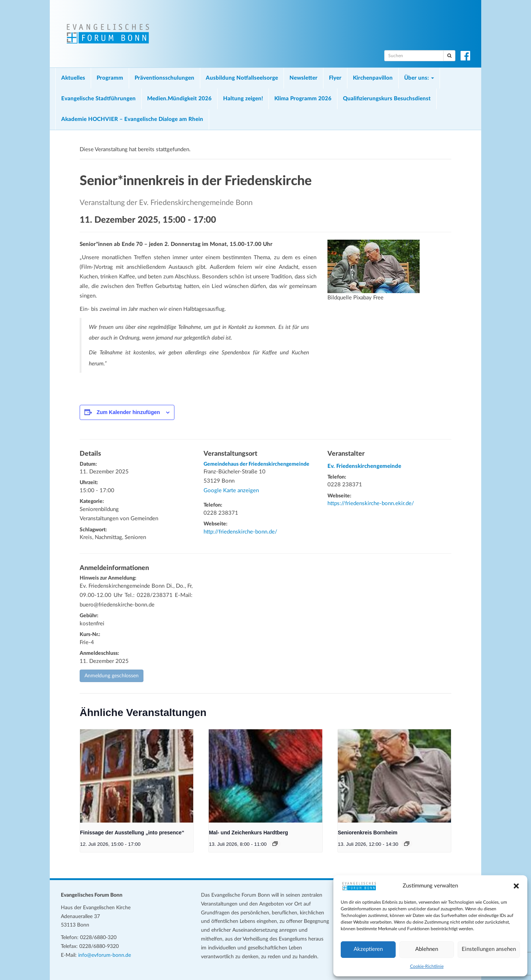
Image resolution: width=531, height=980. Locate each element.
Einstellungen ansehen (489, 949)
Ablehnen (427, 949)
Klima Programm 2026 (303, 99)
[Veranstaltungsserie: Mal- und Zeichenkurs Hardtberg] (275, 844)
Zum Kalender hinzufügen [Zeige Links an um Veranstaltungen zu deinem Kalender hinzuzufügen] (128, 412)
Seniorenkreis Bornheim (368, 833)
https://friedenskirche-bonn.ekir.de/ (371, 503)
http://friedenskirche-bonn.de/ (240, 532)
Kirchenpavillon (373, 78)
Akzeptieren (368, 949)
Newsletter (303, 78)
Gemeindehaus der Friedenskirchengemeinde (256, 464)
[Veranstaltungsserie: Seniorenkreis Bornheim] (407, 844)
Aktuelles (73, 78)
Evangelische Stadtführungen (98, 99)
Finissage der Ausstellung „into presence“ (132, 833)
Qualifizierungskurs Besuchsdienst (387, 99)
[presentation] (137, 776)
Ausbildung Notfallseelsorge (242, 78)
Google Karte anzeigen (231, 491)
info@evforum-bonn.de (105, 955)
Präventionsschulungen (164, 78)
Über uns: (419, 78)
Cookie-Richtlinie (427, 966)
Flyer (335, 78)
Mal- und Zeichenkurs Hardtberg (248, 833)
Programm (110, 78)
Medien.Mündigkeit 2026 (179, 99)
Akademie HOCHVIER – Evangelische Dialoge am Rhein (132, 119)
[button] (516, 886)
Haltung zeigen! (243, 99)
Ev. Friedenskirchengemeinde (364, 466)
